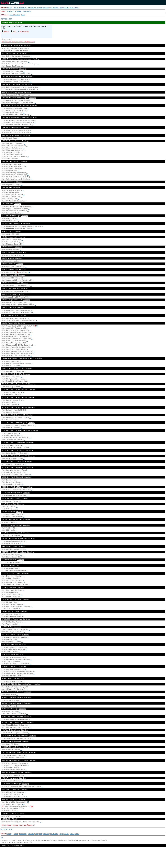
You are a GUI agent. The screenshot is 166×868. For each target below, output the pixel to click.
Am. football (54, 7)
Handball (31, 7)
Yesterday (10, 11)
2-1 (23, 804)
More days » (27, 11)
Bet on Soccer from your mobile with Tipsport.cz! (18, 42)
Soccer (3, 7)
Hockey (10, 7)
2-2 (29, 272)
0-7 (28, 802)
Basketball (23, 7)
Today (3, 11)
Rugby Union (64, 7)
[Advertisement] (83, 859)
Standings (27, 45)
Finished (17, 15)
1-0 (32, 806)
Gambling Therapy (22, 842)
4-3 (37, 326)
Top (2, 837)
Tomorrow (18, 11)
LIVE (11, 15)
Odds (23, 15)
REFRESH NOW (7, 19)
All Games (5, 15)
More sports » (75, 7)
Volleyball (38, 7)
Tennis (16, 7)
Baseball (46, 7)
